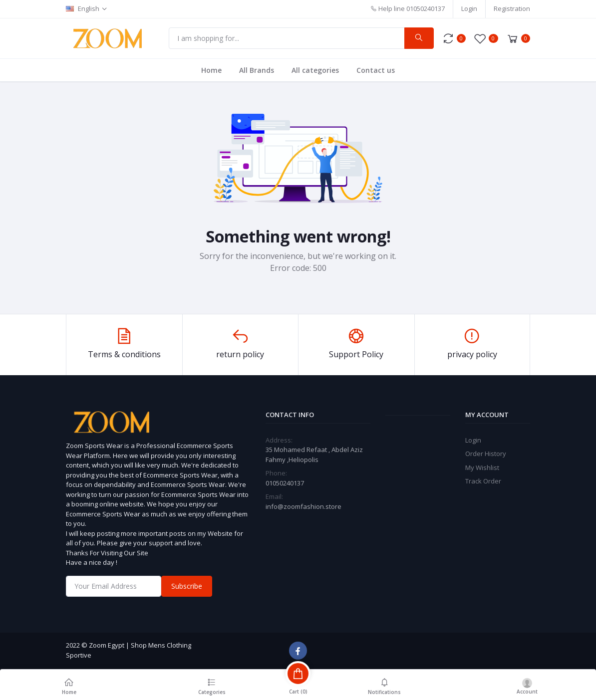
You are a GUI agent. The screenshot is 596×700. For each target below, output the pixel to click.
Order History (486, 454)
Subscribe (187, 586)
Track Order (483, 481)
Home (211, 70)
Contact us (376, 70)
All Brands (257, 70)
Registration (512, 8)
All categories (315, 70)
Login (469, 8)
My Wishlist (482, 467)
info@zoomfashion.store (303, 506)
